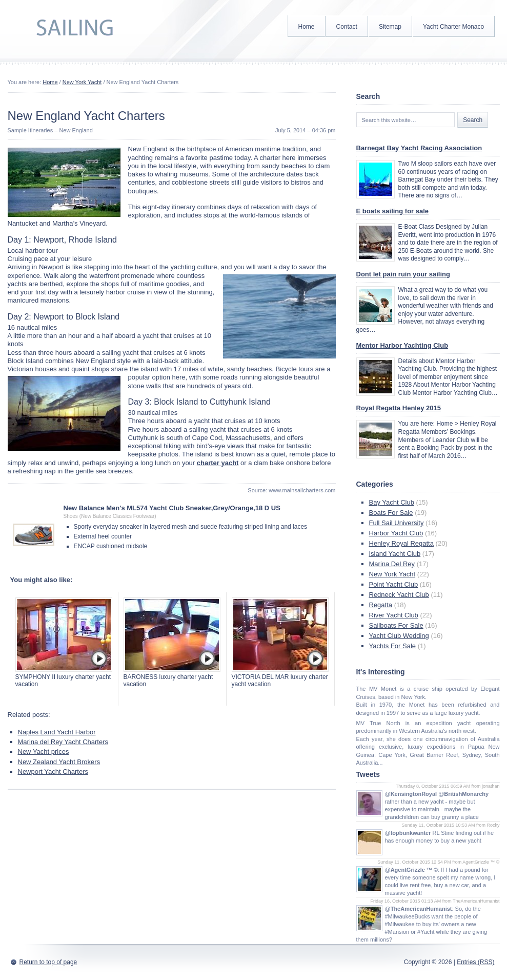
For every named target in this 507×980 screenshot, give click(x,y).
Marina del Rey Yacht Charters (63, 742)
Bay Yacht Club (392, 502)
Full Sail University (397, 523)
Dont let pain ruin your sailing (403, 274)
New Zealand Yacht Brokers (59, 762)
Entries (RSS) (475, 962)
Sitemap (390, 27)
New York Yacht (82, 82)
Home (307, 27)
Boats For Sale (391, 513)
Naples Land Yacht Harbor (57, 732)
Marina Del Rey (392, 564)
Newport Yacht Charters (53, 772)
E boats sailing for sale (393, 211)
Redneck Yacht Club (399, 595)
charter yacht (218, 463)
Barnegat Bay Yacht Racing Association (419, 148)
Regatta (381, 605)
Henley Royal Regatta (401, 543)
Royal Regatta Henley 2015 (399, 408)
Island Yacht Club (395, 554)
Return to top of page (48, 962)
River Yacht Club (394, 615)
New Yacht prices (44, 752)
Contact (347, 27)
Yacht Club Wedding (399, 636)
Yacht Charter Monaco (453, 27)
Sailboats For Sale (396, 625)
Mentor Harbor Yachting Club (402, 345)
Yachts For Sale (393, 646)
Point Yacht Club (394, 584)
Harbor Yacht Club (396, 533)
